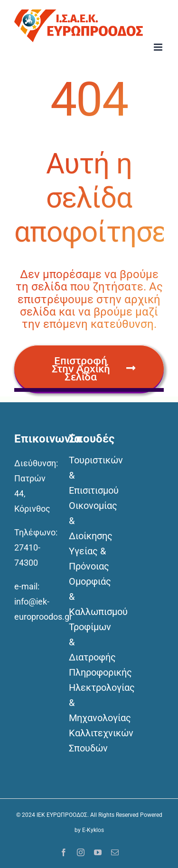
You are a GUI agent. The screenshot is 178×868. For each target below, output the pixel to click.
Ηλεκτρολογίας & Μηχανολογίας (89, 703)
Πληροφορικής (89, 672)
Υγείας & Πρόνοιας (89, 559)
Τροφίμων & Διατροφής (89, 642)
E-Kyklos (93, 830)
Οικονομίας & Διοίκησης (89, 521)
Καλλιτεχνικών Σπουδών (89, 741)
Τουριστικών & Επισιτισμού (89, 475)
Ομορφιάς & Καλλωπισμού (89, 597)
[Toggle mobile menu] (159, 47)
